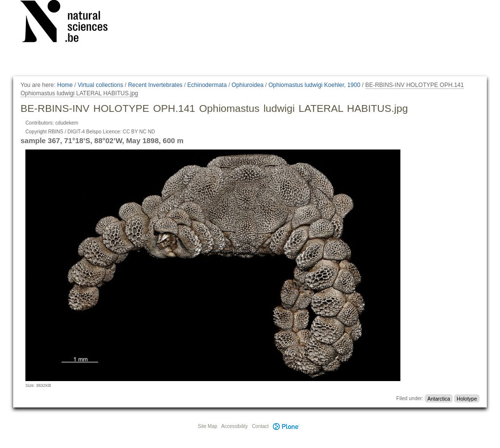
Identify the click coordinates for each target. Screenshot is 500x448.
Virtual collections (100, 85)
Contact (260, 426)
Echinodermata (207, 85)
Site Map (207, 426)
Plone (286, 426)
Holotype (467, 398)
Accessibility (234, 426)
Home (65, 85)
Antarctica (439, 398)
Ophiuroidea (247, 85)
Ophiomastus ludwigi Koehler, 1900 (314, 85)
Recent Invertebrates (155, 85)
